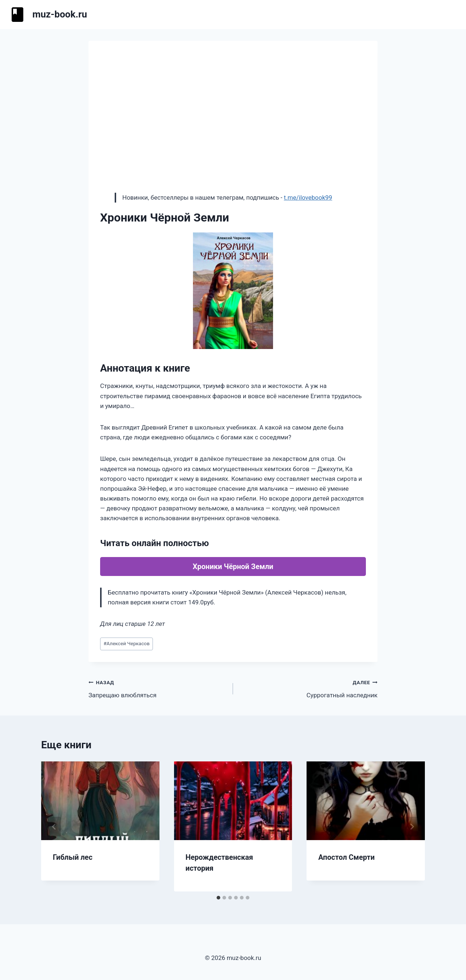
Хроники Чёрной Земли (233, 567)
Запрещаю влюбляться (158, 688)
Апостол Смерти (346, 857)
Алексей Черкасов (127, 643)
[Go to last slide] (54, 827)
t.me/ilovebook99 (308, 197)
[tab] (218, 898)
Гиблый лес (73, 857)
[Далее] (412, 827)
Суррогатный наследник (308, 688)
